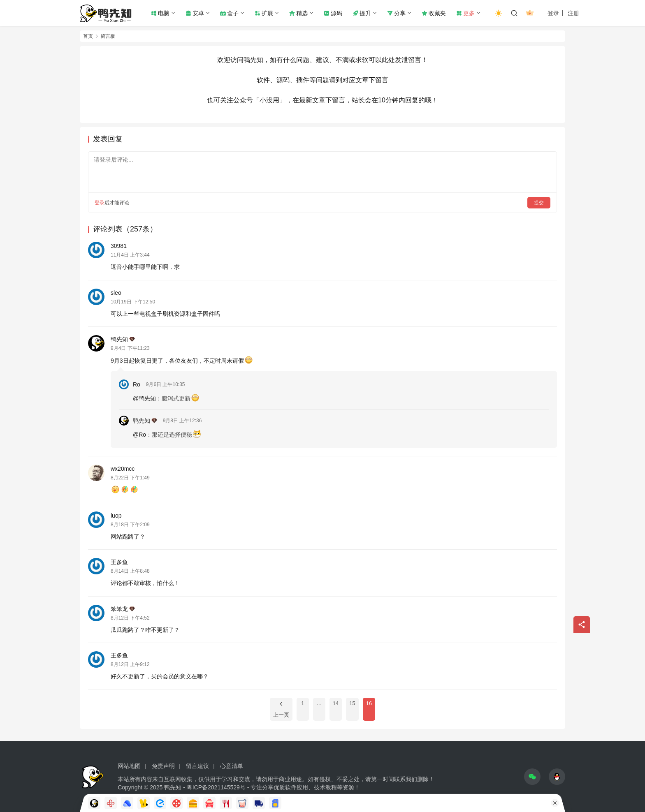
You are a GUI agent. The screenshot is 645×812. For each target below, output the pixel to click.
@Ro (139, 435)
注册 (573, 13)
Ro (137, 384)
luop (116, 516)
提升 (362, 13)
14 (336, 703)
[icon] (532, 777)
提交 (539, 203)
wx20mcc (123, 469)
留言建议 (197, 766)
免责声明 (163, 766)
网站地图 (129, 766)
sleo (116, 293)
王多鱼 (119, 562)
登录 (553, 13)
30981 (119, 246)
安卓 (195, 13)
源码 (333, 13)
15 (352, 703)
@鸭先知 (144, 398)
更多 (465, 13)
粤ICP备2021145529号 (216, 787)
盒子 (229, 13)
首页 (88, 36)
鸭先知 (123, 339)
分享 (396, 13)
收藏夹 (434, 13)
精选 (298, 13)
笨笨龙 (123, 609)
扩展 (264, 13)
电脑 (160, 13)
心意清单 (232, 766)
